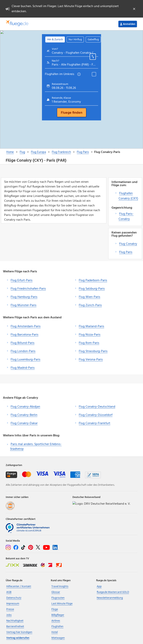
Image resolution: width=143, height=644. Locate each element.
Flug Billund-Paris (23, 343)
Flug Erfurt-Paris (22, 280)
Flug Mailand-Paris (91, 326)
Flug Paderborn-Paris (93, 280)
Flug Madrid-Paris (23, 368)
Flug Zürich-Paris (90, 305)
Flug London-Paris (23, 351)
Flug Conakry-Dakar (24, 423)
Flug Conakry (128, 244)
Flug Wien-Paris (90, 297)
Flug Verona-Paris (91, 360)
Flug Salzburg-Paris (92, 289)
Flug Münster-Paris (24, 305)
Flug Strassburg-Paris (93, 351)
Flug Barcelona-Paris (25, 335)
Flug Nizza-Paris (90, 335)
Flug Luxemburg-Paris (26, 360)
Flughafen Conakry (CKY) (128, 196)
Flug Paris (126, 252)
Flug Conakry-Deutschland (97, 407)
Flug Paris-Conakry (126, 217)
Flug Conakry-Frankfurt (95, 423)
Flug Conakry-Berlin (24, 415)
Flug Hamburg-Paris (24, 297)
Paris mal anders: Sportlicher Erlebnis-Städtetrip (36, 447)
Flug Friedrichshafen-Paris (28, 289)
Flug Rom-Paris (89, 343)
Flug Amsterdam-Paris (26, 326)
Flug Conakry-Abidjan (25, 407)
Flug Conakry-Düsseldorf (96, 415)
